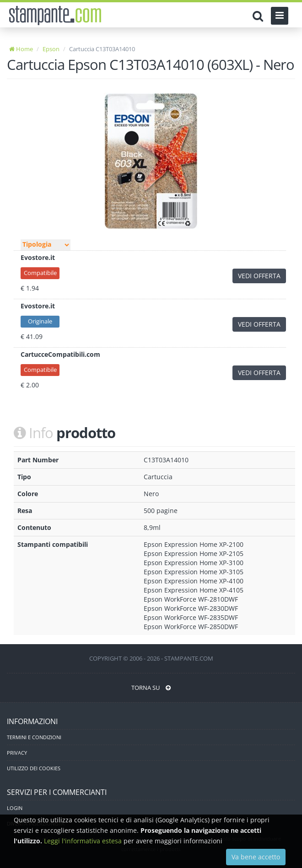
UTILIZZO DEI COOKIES (34, 768)
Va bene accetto (256, 857)
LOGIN (15, 808)
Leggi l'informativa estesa (83, 841)
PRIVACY (17, 753)
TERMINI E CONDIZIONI (34, 737)
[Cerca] (260, 16)
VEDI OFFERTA (259, 276)
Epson (51, 49)
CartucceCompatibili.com (60, 354)
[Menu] (280, 16)
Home (21, 49)
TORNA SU (151, 688)
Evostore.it (38, 257)
